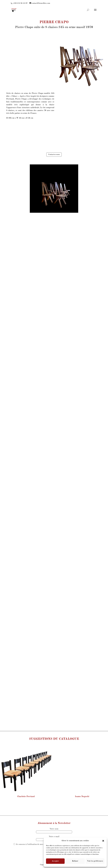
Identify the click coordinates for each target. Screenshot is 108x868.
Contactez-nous (54, 154)
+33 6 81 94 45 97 (20, 3)
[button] (103, 841)
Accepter (55, 861)
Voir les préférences (95, 861)
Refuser (75, 861)
